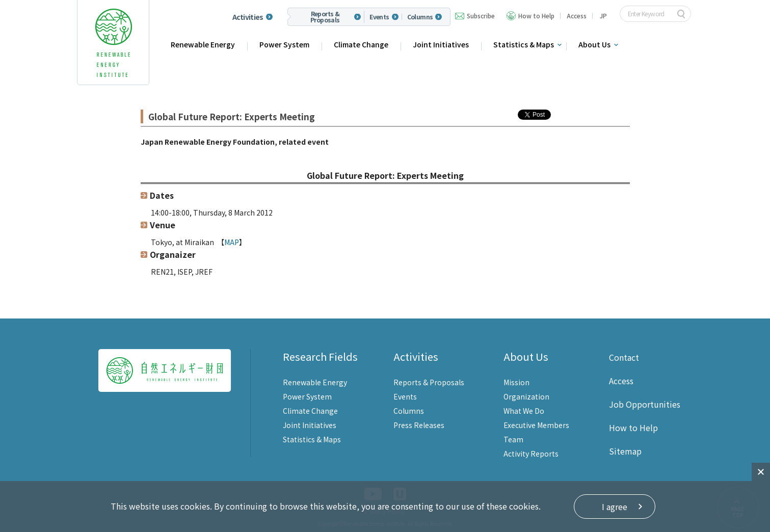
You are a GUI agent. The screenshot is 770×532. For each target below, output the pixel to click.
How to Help (536, 16)
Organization (526, 396)
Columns (420, 17)
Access (577, 16)
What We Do (524, 411)
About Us (594, 44)
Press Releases (419, 425)
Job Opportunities (645, 404)
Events (379, 17)
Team (513, 439)
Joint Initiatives (441, 44)
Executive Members (536, 425)
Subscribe (481, 16)
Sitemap (625, 451)
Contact (624, 357)
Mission (516, 382)
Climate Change (361, 44)
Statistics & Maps (524, 44)
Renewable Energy (203, 44)
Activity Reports (531, 454)
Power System (284, 44)
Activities (248, 17)
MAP (232, 242)
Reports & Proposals (325, 17)
